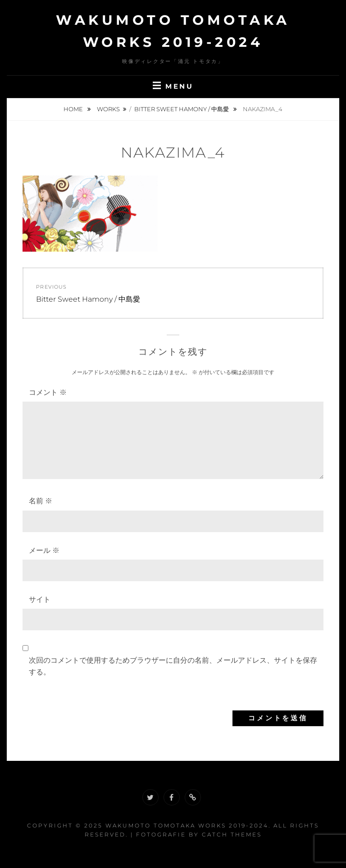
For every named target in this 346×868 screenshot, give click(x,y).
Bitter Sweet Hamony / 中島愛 (182, 109)
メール (44, 550)
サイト (40, 599)
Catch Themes (232, 834)
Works (108, 109)
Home (74, 109)
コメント (48, 392)
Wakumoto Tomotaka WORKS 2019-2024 (187, 825)
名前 (41, 501)
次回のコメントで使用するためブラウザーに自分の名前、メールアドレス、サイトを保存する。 (173, 666)
